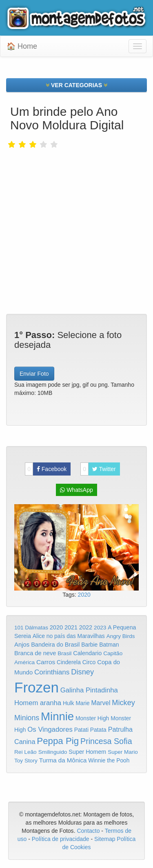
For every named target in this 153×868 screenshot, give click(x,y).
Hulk (69, 703)
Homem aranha (38, 703)
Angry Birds (121, 636)
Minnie (57, 716)
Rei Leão (25, 752)
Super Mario (123, 752)
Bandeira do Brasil (55, 645)
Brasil (64, 653)
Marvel (101, 703)
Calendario (87, 653)
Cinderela (69, 662)
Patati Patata (90, 730)
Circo (89, 662)
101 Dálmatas (31, 628)
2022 (86, 627)
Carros (46, 662)
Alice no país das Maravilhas (69, 636)
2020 (84, 595)
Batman (109, 645)
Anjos (22, 645)
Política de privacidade (61, 839)
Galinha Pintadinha (89, 690)
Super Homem (87, 752)
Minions (27, 718)
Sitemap (105, 839)
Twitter (98, 469)
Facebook (46, 469)
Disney (82, 672)
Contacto (89, 831)
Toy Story (26, 761)
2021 (71, 627)
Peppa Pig (58, 741)
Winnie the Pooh (109, 761)
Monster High (92, 718)
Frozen (37, 687)
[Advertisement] (76, 214)
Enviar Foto (34, 374)
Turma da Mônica (63, 760)
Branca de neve (35, 653)
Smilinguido (53, 752)
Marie (82, 703)
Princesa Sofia (106, 741)
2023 (100, 628)
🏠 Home (22, 46)
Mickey (123, 703)
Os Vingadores (50, 729)
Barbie (89, 645)
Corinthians (52, 672)
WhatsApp (76, 490)
